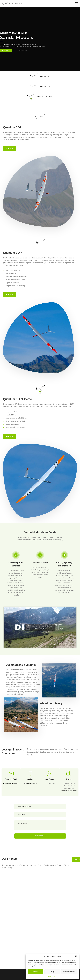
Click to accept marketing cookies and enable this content (40, 627)
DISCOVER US (23, 52)
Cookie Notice (51, 976)
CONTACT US (6, 52)
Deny (52, 972)
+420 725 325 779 (30, 783)
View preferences (69, 972)
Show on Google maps (69, 791)
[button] (76, 956)
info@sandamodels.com (11, 783)
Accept (36, 972)
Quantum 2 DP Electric (40, 96)
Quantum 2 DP (40, 86)
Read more (9, 148)
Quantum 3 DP (40, 76)
